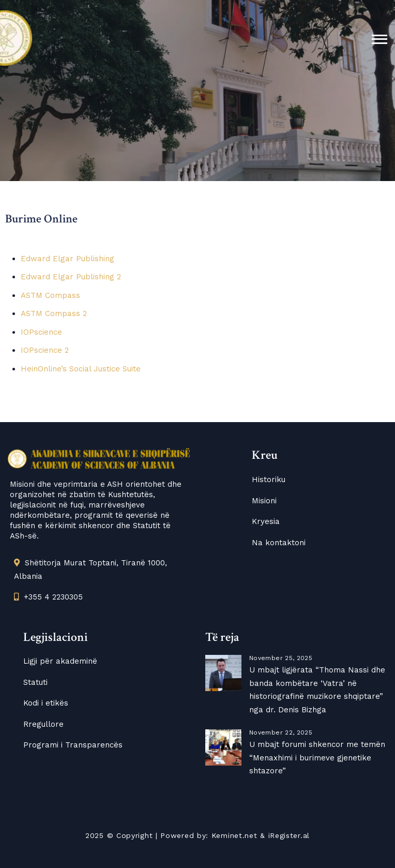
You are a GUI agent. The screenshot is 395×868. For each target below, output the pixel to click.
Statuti (35, 682)
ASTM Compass (50, 295)
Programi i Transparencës (73, 745)
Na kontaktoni (279, 543)
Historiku (269, 480)
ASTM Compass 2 (54, 313)
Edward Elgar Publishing (67, 259)
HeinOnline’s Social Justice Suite (81, 369)
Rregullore (43, 724)
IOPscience (41, 332)
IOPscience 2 (45, 350)
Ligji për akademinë (60, 661)
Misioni (264, 501)
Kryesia (266, 521)
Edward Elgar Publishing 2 (71, 277)
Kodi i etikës (46, 703)
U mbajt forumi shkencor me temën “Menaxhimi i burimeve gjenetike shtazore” (317, 758)
